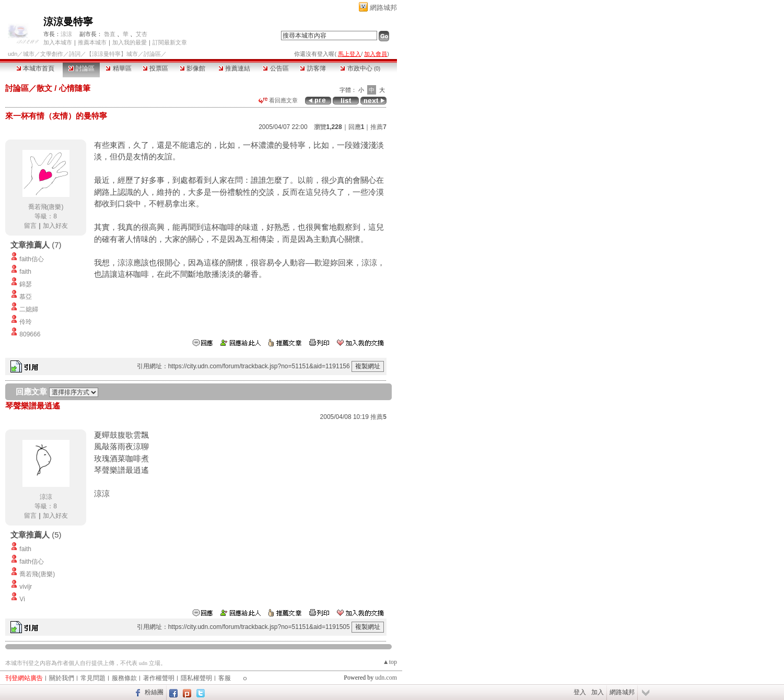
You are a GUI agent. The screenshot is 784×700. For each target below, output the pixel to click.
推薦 (378, 127)
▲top (390, 662)
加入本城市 (58, 42)
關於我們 (62, 678)
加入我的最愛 (130, 42)
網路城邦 (383, 8)
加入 (598, 692)
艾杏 (142, 34)
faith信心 (32, 259)
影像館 (192, 68)
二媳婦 (29, 309)
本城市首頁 (35, 68)
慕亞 (26, 297)
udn (13, 54)
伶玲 (26, 322)
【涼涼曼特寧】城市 (112, 54)
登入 (580, 692)
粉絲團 (154, 692)
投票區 (155, 68)
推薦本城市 (92, 42)
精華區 (118, 68)
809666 (30, 334)
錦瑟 (26, 284)
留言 (30, 226)
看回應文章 (278, 100)
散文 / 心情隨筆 (63, 88)
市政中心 (360, 68)
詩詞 (75, 54)
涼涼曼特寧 (68, 22)
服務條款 (124, 678)
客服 (225, 678)
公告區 (276, 68)
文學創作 (52, 54)
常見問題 (93, 678)
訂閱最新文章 (170, 42)
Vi (22, 599)
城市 (29, 54)
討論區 (81, 68)
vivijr (26, 587)
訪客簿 (313, 68)
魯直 (110, 34)
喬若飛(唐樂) (46, 207)
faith (25, 272)
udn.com (386, 678)
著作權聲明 (159, 678)
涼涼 (66, 34)
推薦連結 (234, 68)
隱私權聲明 (196, 678)
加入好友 (55, 226)
